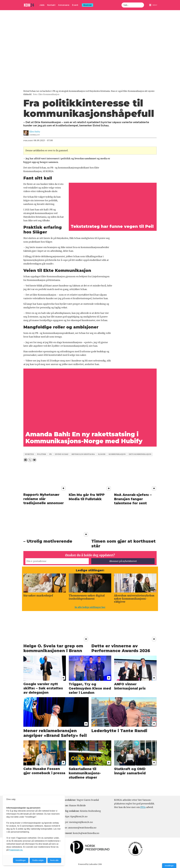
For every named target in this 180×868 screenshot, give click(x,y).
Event (75, 5)
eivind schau (62, 454)
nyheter (29, 454)
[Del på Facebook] (25, 460)
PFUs (143, 807)
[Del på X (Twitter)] (30, 460)
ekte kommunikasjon (140, 454)
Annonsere (64, 5)
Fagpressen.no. (16, 850)
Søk (121, 2)
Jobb (42, 5)
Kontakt (51, 5)
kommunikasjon (117, 454)
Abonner (88, 5)
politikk (42, 454)
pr (50, 454)
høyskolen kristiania (83, 454)
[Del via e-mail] (34, 460)
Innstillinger (169, 866)
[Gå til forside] (29, 5)
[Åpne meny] (153, 5)
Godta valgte (38, 860)
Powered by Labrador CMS (90, 864)
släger (102, 454)
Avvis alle (54, 860)
